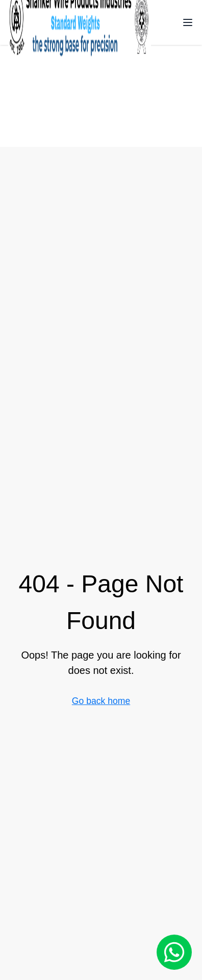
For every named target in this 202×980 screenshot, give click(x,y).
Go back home (101, 701)
